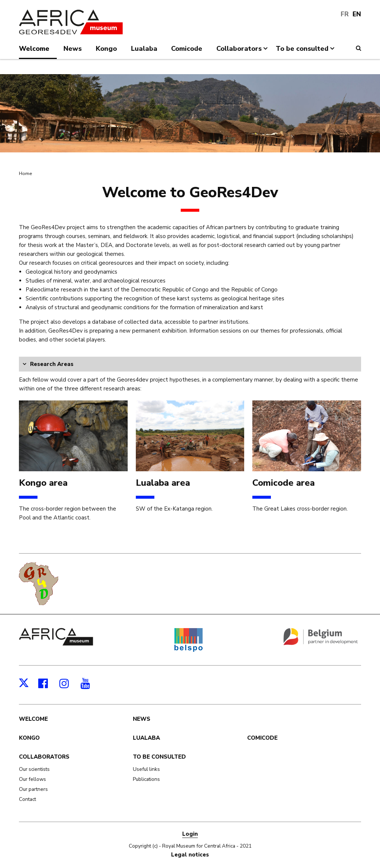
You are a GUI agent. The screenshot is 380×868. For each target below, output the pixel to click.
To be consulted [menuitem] (306, 52)
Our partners (33, 789)
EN (357, 14)
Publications (146, 779)
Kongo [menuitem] (106, 49)
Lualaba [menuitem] (144, 49)
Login (190, 834)
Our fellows (32, 779)
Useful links (146, 769)
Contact (27, 799)
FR (345, 14)
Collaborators (44, 757)
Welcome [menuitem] (34, 49)
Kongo (29, 738)
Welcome (33, 719)
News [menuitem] (73, 49)
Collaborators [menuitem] (243, 52)
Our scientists (34, 769)
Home (25, 174)
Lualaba (146, 738)
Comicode (262, 738)
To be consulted (159, 757)
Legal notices (190, 855)
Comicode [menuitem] (187, 49)
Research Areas (52, 364)
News (142, 719)
